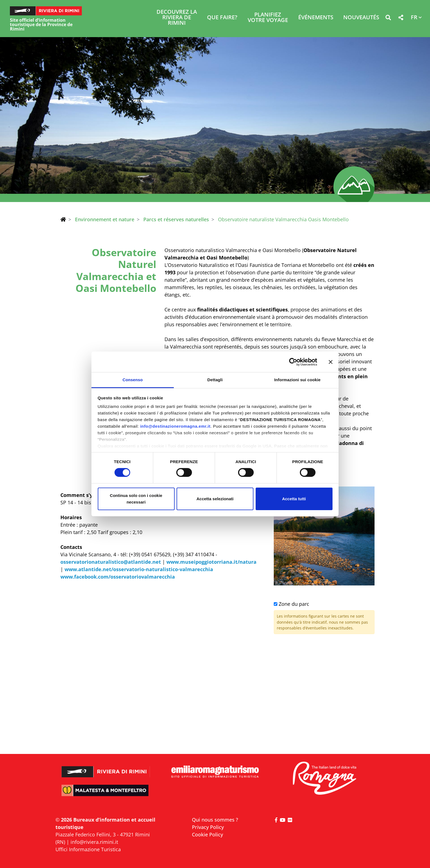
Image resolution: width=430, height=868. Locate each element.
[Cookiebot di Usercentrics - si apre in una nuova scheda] (293, 362)
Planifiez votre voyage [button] (268, 18)
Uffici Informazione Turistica (88, 849)
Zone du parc (291, 604)
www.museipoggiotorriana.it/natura (211, 562)
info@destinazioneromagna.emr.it (175, 426)
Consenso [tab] (132, 380)
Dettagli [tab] (215, 380)
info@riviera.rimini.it (94, 842)
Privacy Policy (208, 827)
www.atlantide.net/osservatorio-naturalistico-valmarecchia (139, 569)
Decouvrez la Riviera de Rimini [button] (177, 18)
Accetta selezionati (215, 499)
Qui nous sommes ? (215, 820)
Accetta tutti (294, 499)
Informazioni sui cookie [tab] (298, 380)
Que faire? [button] (222, 18)
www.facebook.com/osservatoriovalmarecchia (118, 577)
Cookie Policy (207, 834)
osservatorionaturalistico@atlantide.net (111, 562)
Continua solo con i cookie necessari (136, 499)
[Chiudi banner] (331, 362)
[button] (388, 19)
